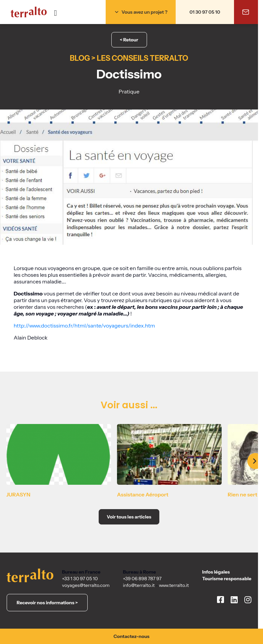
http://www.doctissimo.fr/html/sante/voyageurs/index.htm (85, 326)
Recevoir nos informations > (47, 603)
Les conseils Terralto (142, 58)
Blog (80, 58)
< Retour (129, 40)
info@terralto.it (139, 585)
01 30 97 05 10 (205, 12)
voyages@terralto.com (86, 585)
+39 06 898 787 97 (142, 579)
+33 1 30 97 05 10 (80, 579)
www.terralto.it (174, 585)
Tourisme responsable (227, 579)
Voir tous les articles (129, 517)
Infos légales (216, 572)
